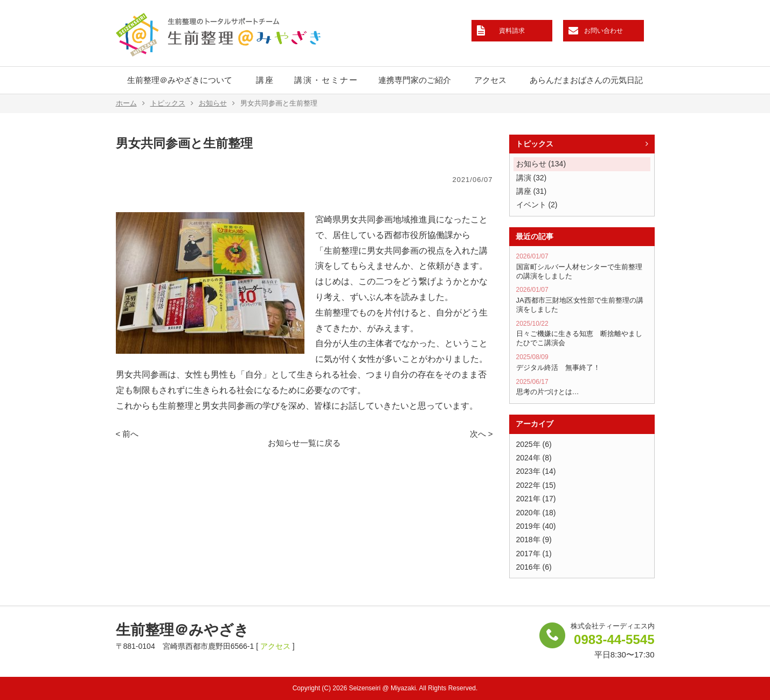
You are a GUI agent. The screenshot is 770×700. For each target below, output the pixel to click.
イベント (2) (537, 205)
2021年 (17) (536, 499)
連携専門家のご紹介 (415, 80)
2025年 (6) (534, 444)
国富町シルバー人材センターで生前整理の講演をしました (582, 266)
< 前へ (127, 434)
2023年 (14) (536, 471)
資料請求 (512, 31)
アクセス (490, 80)
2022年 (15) (536, 485)
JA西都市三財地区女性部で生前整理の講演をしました (582, 299)
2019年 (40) (536, 526)
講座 (265, 80)
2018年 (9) (534, 540)
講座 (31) (532, 191)
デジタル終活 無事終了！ (582, 362)
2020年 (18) (536, 513)
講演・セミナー (326, 80)
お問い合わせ (603, 31)
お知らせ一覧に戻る (304, 443)
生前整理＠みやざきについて (180, 80)
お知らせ (217, 103)
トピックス (172, 103)
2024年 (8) (534, 458)
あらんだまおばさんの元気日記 (586, 80)
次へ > (481, 434)
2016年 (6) (534, 567)
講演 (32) (532, 178)
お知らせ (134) (541, 164)
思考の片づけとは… (582, 387)
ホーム (130, 103)
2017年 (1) (534, 554)
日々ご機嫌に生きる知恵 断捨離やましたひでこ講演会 (582, 333)
